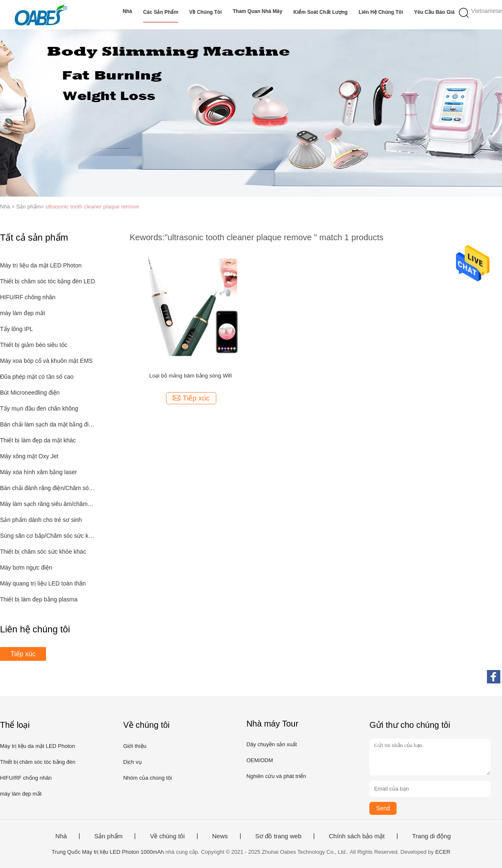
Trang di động (432, 836)
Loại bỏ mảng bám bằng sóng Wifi (191, 376)
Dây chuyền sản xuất (272, 744)
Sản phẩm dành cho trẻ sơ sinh (41, 520)
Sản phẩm (108, 836)
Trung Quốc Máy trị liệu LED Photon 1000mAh (108, 852)
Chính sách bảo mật (357, 836)
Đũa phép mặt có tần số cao (37, 377)
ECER (443, 852)
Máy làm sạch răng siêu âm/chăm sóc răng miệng (47, 504)
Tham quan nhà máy (257, 11)
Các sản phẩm (161, 12)
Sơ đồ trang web (278, 836)
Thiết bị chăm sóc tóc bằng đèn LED (47, 281)
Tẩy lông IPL (17, 329)
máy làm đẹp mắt (23, 313)
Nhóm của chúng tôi (147, 778)
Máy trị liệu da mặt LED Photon (41, 265)
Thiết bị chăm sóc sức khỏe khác (43, 552)
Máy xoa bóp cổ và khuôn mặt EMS (46, 361)
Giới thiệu (134, 746)
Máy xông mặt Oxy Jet (29, 456)
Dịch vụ (132, 762)
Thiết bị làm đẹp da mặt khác (38, 440)
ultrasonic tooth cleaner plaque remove (92, 207)
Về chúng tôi (205, 12)
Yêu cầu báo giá (434, 12)
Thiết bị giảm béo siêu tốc (34, 345)
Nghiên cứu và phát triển (276, 776)
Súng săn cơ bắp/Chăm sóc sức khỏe (47, 536)
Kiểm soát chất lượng (320, 12)
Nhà (127, 11)
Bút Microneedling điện (30, 393)
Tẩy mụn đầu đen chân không (39, 408)
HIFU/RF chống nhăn (28, 297)
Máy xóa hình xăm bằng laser (38, 472)
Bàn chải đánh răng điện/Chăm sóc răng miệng (47, 488)
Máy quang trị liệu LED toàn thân (43, 583)
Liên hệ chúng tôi (381, 12)
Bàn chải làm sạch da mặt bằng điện (47, 424)
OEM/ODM (260, 760)
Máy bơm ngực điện (26, 568)
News (220, 836)
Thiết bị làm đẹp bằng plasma (39, 599)
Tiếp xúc (23, 654)
